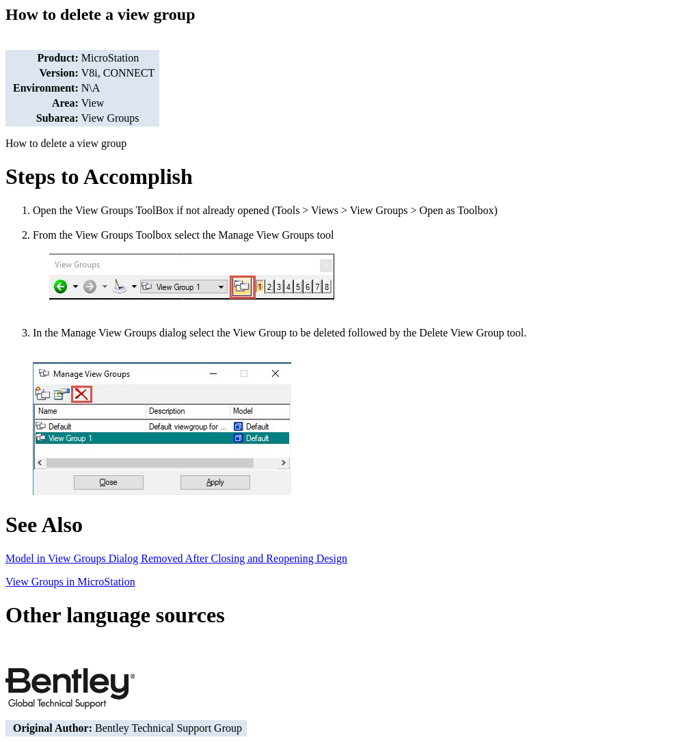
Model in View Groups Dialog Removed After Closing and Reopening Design (176, 558)
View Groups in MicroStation (70, 582)
